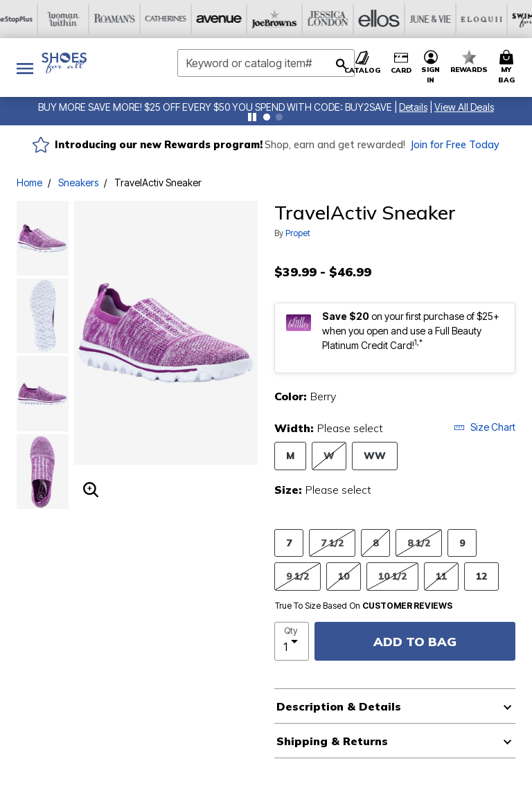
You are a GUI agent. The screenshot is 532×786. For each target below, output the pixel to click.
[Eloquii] (343, 19)
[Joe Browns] (138, 19)
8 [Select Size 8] (375, 543)
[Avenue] (87, 19)
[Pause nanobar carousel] (252, 117)
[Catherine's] (35, 19)
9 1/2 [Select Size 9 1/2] (298, 576)
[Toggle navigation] (25, 68)
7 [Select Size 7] (289, 543)
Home (29, 182)
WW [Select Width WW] (375, 455)
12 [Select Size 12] (481, 576)
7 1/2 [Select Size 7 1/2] (332, 543)
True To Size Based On (364, 606)
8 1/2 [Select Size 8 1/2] (419, 543)
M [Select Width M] (290, 455)
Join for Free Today (455, 145)
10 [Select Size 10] (344, 576)
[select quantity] (292, 641)
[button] (413, 107)
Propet (298, 233)
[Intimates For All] (497, 19)
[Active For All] (445, 19)
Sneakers (78, 182)
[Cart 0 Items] (508, 68)
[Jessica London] (189, 19)
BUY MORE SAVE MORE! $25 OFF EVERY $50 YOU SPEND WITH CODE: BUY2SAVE (215, 107)
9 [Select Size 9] (462, 543)
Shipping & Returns (332, 741)
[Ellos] (240, 19)
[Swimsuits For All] (394, 19)
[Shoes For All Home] (64, 63)
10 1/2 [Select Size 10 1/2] (392, 576)
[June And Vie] (292, 19)
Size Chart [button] (485, 427)
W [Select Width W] (329, 455)
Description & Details (339, 706)
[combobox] (266, 63)
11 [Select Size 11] (441, 576)
